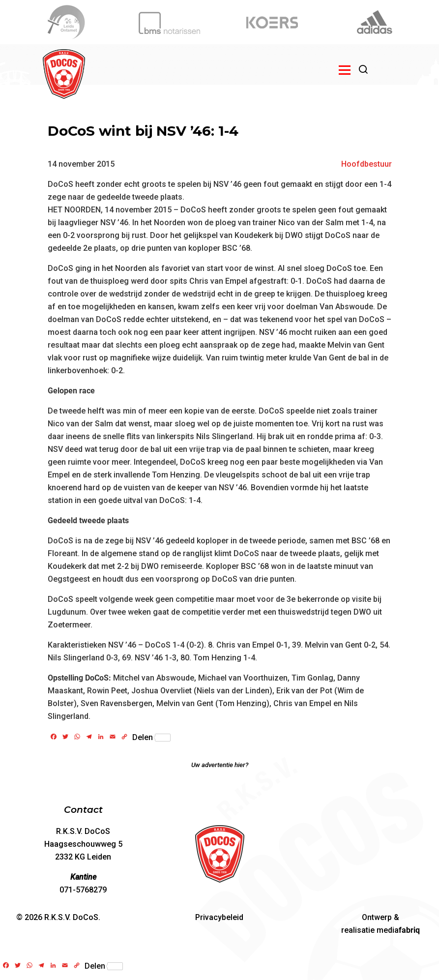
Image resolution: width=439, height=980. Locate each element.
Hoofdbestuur (366, 164)
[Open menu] (345, 70)
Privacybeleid (219, 917)
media (398, 930)
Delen (151, 738)
